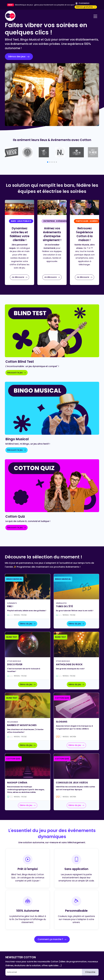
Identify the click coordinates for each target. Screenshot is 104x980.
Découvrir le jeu (17, 373)
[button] (48, 162)
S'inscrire (90, 972)
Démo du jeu (28, 624)
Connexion (82, 3)
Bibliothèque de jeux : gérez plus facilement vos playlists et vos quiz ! (45, 5)
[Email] (44, 972)
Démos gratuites (86, 7)
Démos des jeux (19, 57)
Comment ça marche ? (52, 939)
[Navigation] (95, 16)
